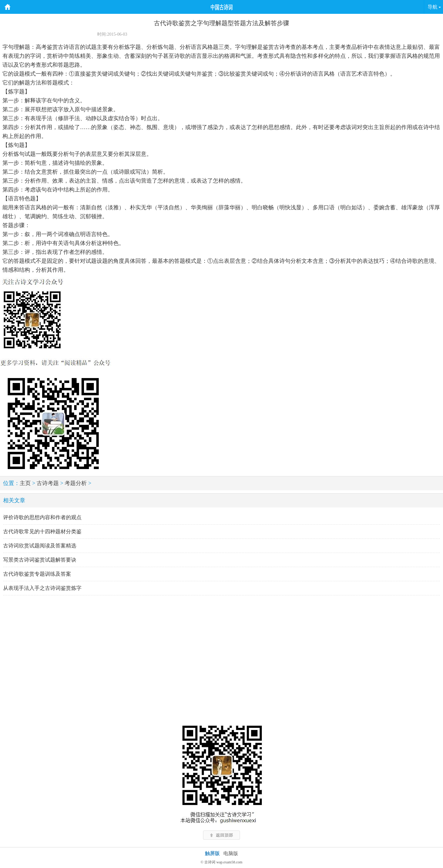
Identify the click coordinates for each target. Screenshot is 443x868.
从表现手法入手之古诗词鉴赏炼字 (42, 588)
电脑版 (231, 853)
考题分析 (76, 483)
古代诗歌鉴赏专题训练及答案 (37, 574)
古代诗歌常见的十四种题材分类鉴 (42, 532)
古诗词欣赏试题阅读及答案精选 (40, 546)
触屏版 (212, 853)
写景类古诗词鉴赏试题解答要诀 (40, 560)
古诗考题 (48, 483)
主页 (25, 483)
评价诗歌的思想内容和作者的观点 (42, 517)
